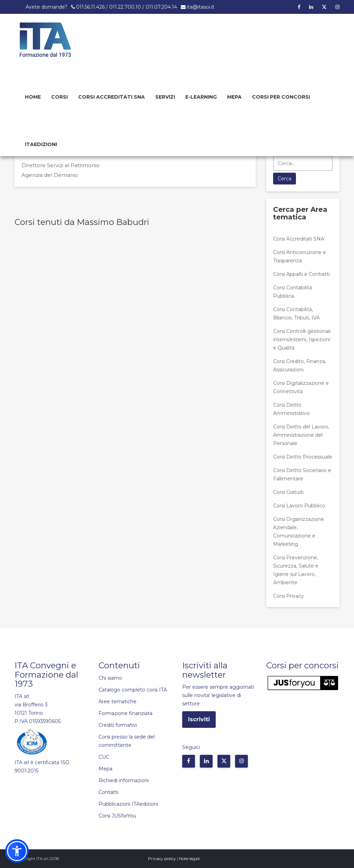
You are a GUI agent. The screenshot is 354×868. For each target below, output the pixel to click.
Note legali (189, 858)
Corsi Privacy (288, 596)
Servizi (165, 97)
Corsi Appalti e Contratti (301, 274)
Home (33, 97)
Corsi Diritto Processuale (303, 457)
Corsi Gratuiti (288, 492)
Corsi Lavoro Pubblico (299, 506)
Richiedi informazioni (124, 780)
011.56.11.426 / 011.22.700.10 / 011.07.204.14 (127, 7)
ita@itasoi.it (201, 7)
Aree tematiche (118, 702)
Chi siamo (110, 678)
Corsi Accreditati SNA (111, 97)
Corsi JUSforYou (117, 816)
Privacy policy (162, 858)
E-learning (201, 97)
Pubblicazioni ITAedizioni (128, 804)
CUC (104, 757)
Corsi (59, 97)
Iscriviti (199, 719)
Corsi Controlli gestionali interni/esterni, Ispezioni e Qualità (302, 340)
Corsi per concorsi (281, 97)
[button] (17, 851)
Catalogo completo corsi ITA (133, 690)
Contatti (108, 792)
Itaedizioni (41, 144)
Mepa (234, 97)
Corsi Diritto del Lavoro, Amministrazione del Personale (301, 435)
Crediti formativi (118, 725)
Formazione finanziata (125, 713)
